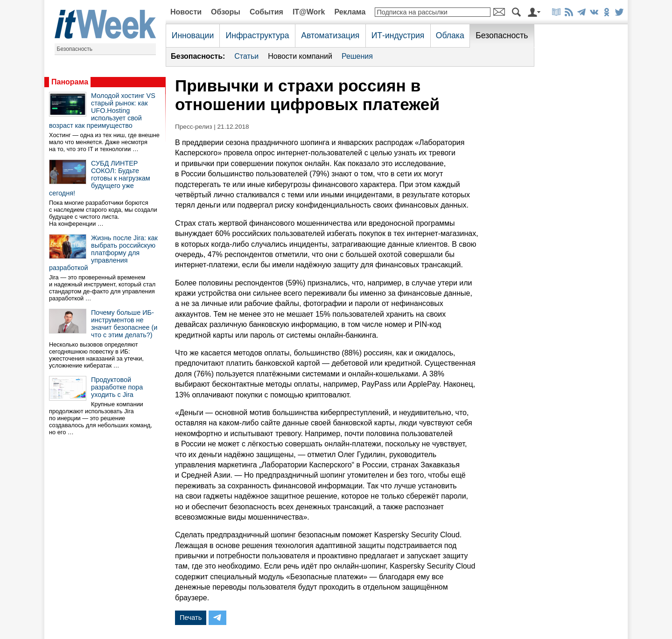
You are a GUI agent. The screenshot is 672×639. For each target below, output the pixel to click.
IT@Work (309, 12)
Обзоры (226, 12)
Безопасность (75, 49)
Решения (357, 56)
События (266, 12)
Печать (191, 618)
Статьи (246, 56)
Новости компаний (300, 56)
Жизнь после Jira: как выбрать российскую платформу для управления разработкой (103, 253)
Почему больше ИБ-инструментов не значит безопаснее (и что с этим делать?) (124, 324)
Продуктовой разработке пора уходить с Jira (117, 387)
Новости (186, 12)
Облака (450, 35)
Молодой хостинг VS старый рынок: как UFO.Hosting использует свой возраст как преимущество (102, 111)
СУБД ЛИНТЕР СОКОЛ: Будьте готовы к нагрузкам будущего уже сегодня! (100, 178)
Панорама (70, 82)
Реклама (350, 12)
